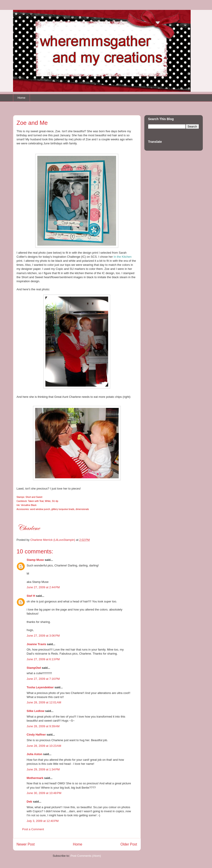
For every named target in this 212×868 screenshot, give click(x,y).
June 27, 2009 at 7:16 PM (43, 679)
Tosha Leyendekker (40, 687)
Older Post (129, 844)
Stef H (31, 596)
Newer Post (26, 844)
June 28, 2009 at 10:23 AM (44, 746)
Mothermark (35, 778)
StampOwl (34, 668)
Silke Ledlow (36, 711)
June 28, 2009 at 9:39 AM (43, 726)
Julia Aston (35, 754)
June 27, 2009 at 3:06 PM (43, 636)
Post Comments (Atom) (86, 856)
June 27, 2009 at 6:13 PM (43, 659)
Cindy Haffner (36, 735)
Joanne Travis (37, 644)
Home (21, 98)
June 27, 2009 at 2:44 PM (43, 587)
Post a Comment (33, 829)
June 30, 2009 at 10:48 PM (44, 793)
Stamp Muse (35, 560)
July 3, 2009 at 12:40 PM (43, 821)
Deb (30, 802)
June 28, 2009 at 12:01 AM (44, 702)
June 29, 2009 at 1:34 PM (43, 769)
